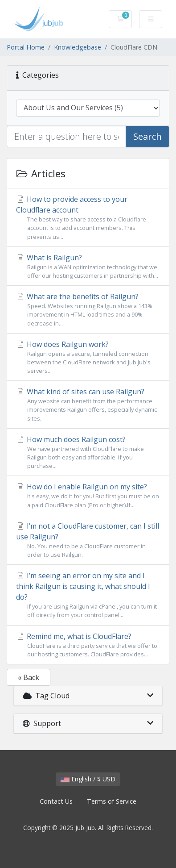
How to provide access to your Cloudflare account (88, 218)
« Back (29, 677)
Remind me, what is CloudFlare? (88, 645)
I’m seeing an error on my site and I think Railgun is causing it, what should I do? (88, 595)
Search (147, 136)
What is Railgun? (88, 266)
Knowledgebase (78, 47)
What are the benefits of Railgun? (88, 310)
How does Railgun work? (88, 357)
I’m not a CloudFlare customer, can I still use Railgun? (88, 540)
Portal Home (26, 47)
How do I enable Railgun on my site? (88, 495)
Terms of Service (112, 801)
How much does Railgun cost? (88, 453)
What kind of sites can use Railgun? (88, 405)
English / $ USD (88, 779)
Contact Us (56, 801)
